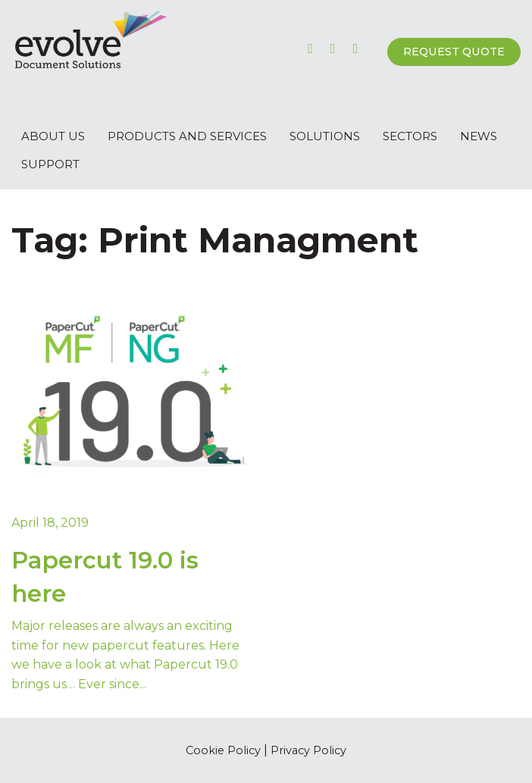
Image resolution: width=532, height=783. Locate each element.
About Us (53, 136)
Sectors (410, 136)
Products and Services (187, 136)
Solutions (325, 136)
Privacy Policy (308, 750)
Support (50, 164)
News (479, 136)
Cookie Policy (223, 750)
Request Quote (454, 52)
